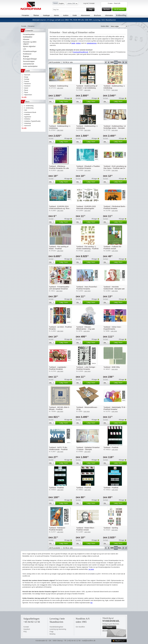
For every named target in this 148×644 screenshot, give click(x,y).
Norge (26, 77)
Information (109, 15)
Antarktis (27, 114)
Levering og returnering (58, 629)
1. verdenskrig (29, 106)
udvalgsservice (92, 43)
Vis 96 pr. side (68, 62)
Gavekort (27, 629)
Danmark (27, 75)
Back (109, 62)
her (91, 603)
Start (106, 62)
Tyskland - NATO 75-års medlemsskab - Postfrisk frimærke (58, 449)
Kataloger (46, 15)
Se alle (24, 97)
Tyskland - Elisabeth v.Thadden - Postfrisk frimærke (88, 167)
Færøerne (27, 84)
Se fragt (51, 98)
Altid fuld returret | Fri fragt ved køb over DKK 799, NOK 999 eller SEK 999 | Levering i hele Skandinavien (74, 20)
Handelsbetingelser (56, 627)
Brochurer (98, 15)
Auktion (66, 15)
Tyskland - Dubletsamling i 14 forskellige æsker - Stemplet (115, 127)
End (126, 62)
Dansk (56, 3)
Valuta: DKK (72, 4)
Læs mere (105, 631)
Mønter (56, 15)
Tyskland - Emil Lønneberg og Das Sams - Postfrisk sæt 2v (115, 167)
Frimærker (25, 15)
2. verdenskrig (29, 108)
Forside (24, 26)
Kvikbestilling (121, 15)
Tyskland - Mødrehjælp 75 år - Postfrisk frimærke (115, 408)
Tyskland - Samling (111, 528)
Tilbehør (36, 15)
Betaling (53, 634)
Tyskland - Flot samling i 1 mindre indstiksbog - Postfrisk (87, 248)
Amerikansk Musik (30, 112)
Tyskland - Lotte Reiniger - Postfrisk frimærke (86, 368)
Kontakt (92, 3)
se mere (91, 569)
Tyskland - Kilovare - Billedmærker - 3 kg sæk (86, 328)
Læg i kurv (65, 102)
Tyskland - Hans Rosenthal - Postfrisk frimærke (87, 288)
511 (120, 62)
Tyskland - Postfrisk (111, 447)
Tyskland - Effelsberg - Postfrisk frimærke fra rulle (59, 167)
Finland (27, 81)
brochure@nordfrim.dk (81, 52)
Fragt (52, 632)
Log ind (86, 3)
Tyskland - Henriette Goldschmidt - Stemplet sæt (114, 288)
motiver (78, 43)
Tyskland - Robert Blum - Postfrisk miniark (86, 529)
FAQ (25, 632)
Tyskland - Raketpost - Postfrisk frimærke (58, 529)
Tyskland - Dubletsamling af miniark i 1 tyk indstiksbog (87, 87)
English (61, 3)
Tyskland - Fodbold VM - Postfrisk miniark (113, 248)
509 (112, 62)
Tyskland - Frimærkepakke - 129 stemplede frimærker (60, 288)
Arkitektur (27, 119)
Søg (91, 9)
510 (116, 62)
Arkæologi (28, 123)
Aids (26, 110)
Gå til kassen (120, 9)
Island (26, 88)
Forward (123, 62)
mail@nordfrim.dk (89, 641)
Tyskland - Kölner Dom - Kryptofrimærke (113, 328)
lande (73, 43)
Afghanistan (28, 95)
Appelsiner (28, 117)
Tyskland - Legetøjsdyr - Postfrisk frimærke (58, 368)
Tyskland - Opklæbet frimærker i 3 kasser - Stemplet (88, 448)
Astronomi (28, 126)
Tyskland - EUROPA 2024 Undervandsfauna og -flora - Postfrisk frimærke (60, 208)
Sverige (27, 79)
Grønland (27, 86)
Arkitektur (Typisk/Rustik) (32, 121)
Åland (26, 90)
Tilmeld (111, 627)
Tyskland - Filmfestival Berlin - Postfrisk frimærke (115, 207)
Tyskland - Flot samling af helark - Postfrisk (59, 248)
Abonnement (85, 15)
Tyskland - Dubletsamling (59, 86)
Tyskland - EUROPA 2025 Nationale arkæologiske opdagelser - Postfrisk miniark (88, 208)
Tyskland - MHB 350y (112, 367)
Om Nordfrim (80, 627)
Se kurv (107, 9)
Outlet (75, 15)
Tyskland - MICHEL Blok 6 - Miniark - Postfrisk (60, 408)
